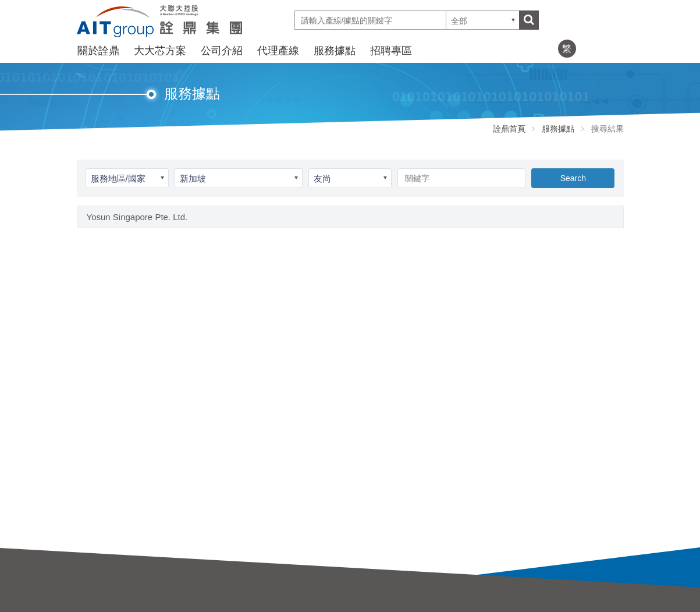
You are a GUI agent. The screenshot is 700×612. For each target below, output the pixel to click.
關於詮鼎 (98, 51)
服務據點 (335, 51)
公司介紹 (222, 51)
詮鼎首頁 (509, 129)
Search (573, 178)
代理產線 (278, 51)
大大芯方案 (160, 51)
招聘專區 (391, 51)
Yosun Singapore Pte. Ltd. (137, 217)
